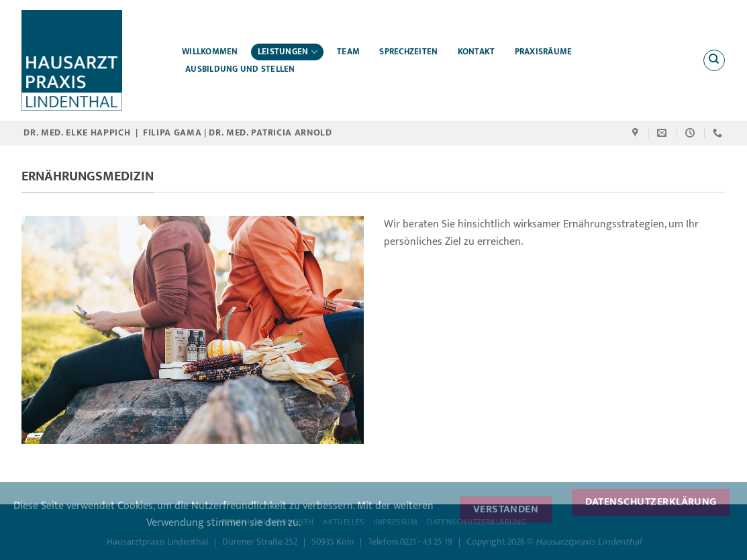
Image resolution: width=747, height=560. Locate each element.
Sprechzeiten (408, 52)
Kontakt (477, 52)
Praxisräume (544, 52)
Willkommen (210, 52)
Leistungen (288, 52)
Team (348, 52)
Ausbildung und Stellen (240, 69)
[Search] (714, 60)
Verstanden (506, 509)
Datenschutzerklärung (651, 502)
